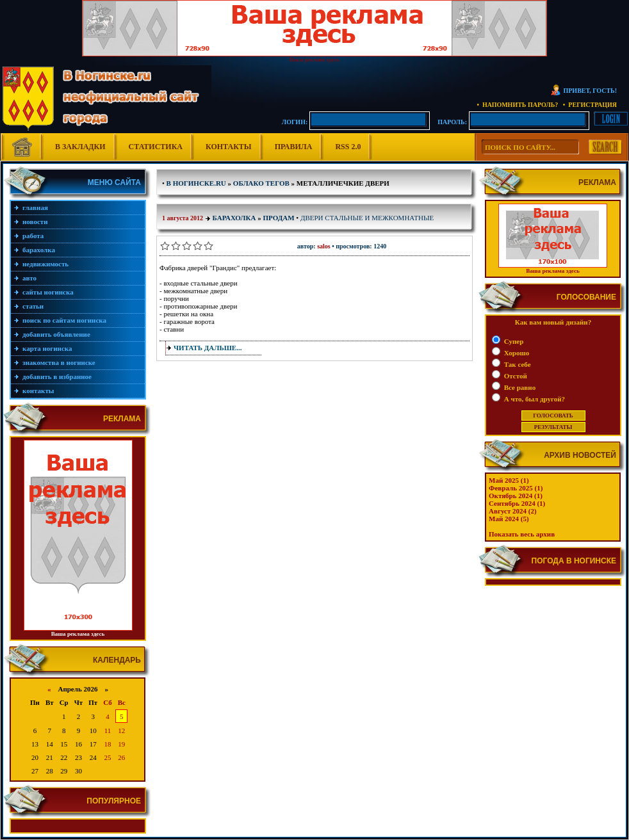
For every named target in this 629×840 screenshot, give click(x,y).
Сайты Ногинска (48, 292)
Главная (35, 207)
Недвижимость (45, 264)
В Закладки (80, 147)
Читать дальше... (208, 348)
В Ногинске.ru (196, 183)
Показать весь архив (522, 534)
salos (324, 246)
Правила (294, 147)
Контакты (229, 147)
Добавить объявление (56, 334)
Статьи (33, 306)
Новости (35, 222)
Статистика (156, 147)
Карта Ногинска (47, 348)
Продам (278, 218)
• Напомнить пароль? (517, 105)
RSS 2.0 (348, 147)
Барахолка (39, 250)
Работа (33, 236)
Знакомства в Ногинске (59, 362)
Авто (29, 278)
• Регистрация (590, 105)
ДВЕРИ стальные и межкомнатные (367, 218)
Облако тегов (261, 183)
